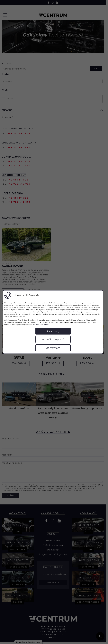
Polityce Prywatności (36, 325)
